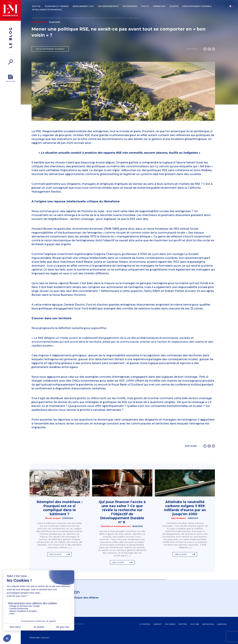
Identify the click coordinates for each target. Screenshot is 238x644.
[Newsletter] (10, 78)
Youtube (195, 624)
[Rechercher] (10, 62)
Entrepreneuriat (109, 6)
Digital (37, 6)
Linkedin (222, 624)
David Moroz (107, 526)
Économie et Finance (57, 6)
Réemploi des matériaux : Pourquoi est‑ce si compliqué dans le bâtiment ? (60, 508)
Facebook (170, 624)
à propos (145, 624)
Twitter (183, 624)
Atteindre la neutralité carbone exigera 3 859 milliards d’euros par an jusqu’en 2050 (185, 508)
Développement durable (197, 6)
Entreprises (130, 6)
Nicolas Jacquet (53, 518)
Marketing (159, 6)
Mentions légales (39, 638)
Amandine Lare (123, 526)
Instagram (208, 624)
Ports (145, 6)
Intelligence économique (47, 10)
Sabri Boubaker (179, 518)
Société (174, 6)
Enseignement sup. (84, 6)
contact (158, 624)
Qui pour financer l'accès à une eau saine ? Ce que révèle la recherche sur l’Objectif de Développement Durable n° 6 (122, 512)
